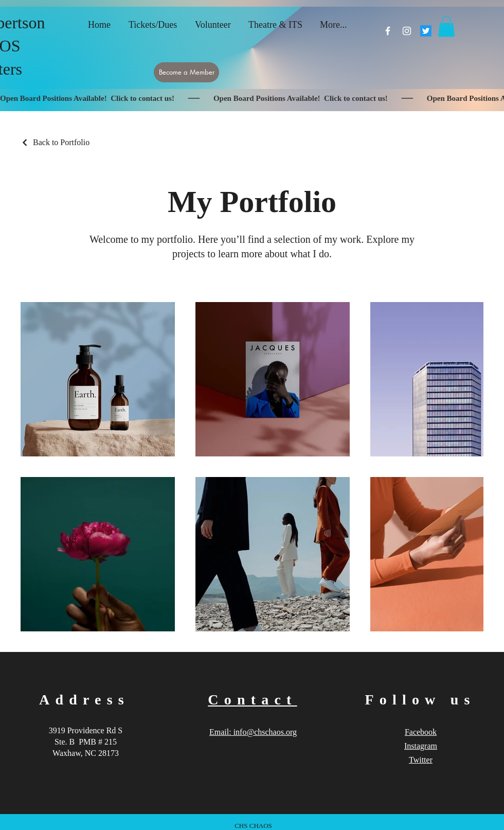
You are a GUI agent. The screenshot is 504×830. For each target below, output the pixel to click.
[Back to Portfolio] (55, 143)
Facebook (421, 732)
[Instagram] (407, 31)
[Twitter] (426, 31)
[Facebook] (388, 31)
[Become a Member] (186, 72)
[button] (446, 27)
